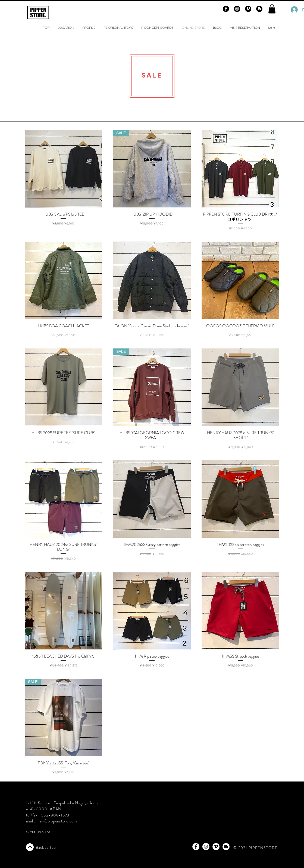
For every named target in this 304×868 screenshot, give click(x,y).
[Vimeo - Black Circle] (248, 9)
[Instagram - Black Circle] (237, 9)
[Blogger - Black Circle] (259, 9)
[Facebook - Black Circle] (226, 9)
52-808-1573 (57, 815)
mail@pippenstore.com (57, 821)
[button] (272, 9)
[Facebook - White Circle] (196, 847)
